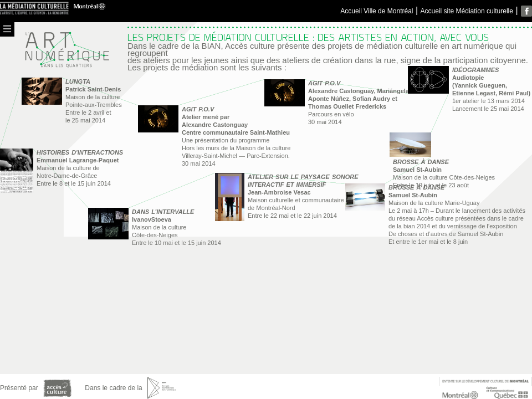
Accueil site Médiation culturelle (467, 11)
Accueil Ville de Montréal (377, 11)
